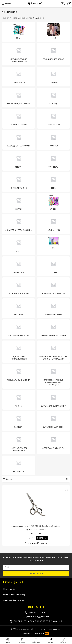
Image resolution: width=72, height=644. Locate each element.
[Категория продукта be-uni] (19, 32)
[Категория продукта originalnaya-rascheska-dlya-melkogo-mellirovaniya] (53, 352)
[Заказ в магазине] (67, 479)
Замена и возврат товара (15, 595)
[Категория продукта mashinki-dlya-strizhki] (19, 98)
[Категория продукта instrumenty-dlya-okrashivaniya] (19, 443)
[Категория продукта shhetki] (19, 203)
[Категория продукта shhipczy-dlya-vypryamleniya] (53, 400)
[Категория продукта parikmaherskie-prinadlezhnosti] (19, 54)
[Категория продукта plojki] (19, 400)
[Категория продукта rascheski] (53, 140)
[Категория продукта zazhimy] (53, 77)
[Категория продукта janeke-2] (53, 203)
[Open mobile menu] (6, 4)
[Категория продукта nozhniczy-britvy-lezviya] (53, 329)
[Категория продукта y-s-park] (53, 266)
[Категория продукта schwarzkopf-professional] (19, 224)
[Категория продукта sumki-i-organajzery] (53, 421)
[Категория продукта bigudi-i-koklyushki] (19, 287)
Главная (6, 18)
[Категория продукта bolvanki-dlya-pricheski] (53, 287)
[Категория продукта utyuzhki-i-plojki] (19, 182)
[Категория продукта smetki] (19, 161)
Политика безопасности (14, 600)
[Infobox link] (63, 4)
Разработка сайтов (36, 633)
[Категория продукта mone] (53, 32)
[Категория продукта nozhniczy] (53, 98)
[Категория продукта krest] (19, 245)
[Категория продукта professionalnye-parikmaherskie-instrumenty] (53, 376)
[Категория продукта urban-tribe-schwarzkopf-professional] (19, 266)
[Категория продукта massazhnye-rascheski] (19, 329)
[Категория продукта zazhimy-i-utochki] (53, 308)
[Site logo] (36, 4)
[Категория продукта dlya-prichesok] (19, 77)
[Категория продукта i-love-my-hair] (53, 224)
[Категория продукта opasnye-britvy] (19, 119)
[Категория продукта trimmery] (53, 161)
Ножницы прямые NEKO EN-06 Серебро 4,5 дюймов (36, 526)
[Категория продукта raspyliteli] (53, 119)
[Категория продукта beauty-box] (19, 465)
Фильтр (10, 479)
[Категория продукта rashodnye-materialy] (19, 140)
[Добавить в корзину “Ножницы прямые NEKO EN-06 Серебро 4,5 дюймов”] (42, 538)
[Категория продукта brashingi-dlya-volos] (53, 54)
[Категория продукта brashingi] (19, 308)
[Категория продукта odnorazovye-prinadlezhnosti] (19, 352)
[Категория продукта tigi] (53, 245)
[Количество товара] (29, 538)
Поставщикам (10, 589)
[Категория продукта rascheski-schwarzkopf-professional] (19, 421)
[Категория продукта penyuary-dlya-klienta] (19, 376)
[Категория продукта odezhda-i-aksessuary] (53, 443)
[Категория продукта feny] (53, 182)
